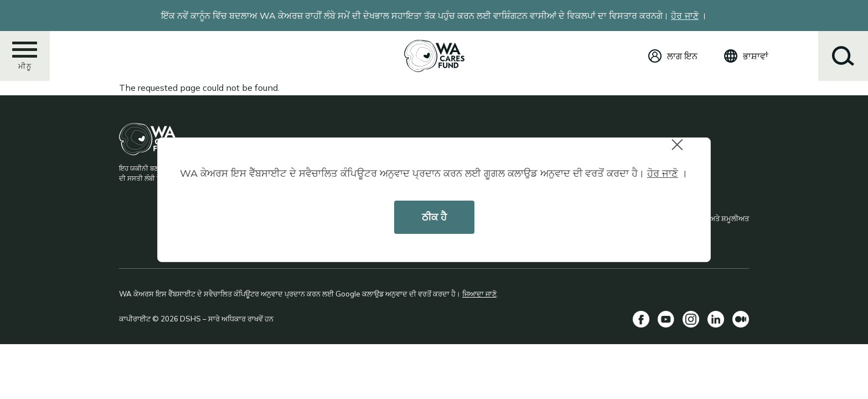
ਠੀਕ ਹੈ (434, 217)
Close (682, 150)
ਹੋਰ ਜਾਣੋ (663, 173)
